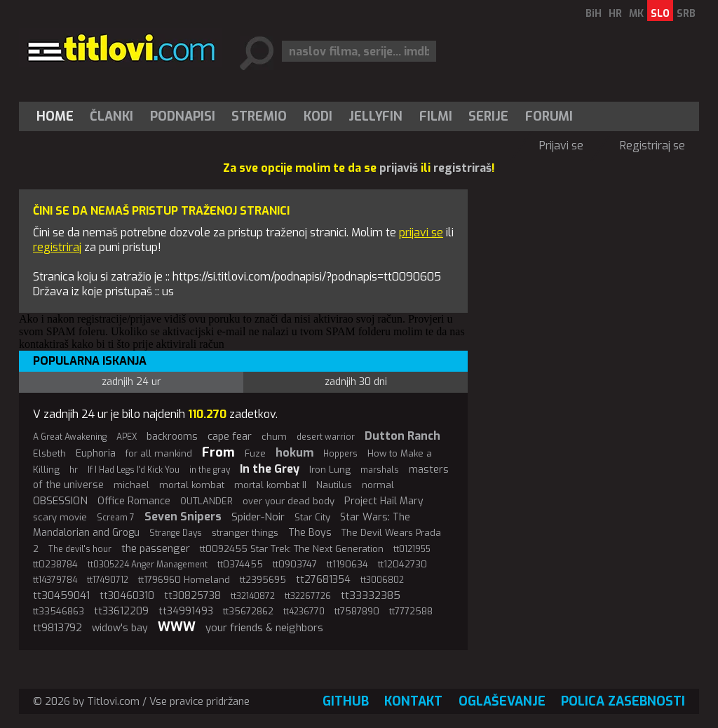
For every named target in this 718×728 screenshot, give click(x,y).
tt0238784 (55, 564)
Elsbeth (49, 453)
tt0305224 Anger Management (148, 565)
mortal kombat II (270, 485)
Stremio (259, 116)
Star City (312, 517)
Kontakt (413, 701)
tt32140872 (253, 596)
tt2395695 (263, 580)
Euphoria (96, 453)
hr (74, 470)
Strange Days (176, 533)
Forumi (549, 116)
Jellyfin (375, 116)
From (218, 452)
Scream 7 (116, 518)
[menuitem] (58, 116)
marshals (380, 470)
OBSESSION (60, 501)
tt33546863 (59, 611)
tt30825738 (192, 596)
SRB (686, 14)
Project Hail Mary (384, 501)
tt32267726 (308, 596)
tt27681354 (323, 580)
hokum (294, 453)
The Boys (310, 533)
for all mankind (159, 453)
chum (274, 437)
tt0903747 (295, 564)
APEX (127, 437)
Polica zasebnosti (623, 701)
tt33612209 (121, 611)
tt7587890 (357, 611)
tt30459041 (61, 595)
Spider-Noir (258, 517)
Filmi (436, 116)
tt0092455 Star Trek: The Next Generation (292, 549)
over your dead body (289, 501)
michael (131, 485)
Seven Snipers (183, 517)
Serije (488, 116)
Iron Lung (330, 470)
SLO (660, 14)
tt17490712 (108, 580)
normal (378, 485)
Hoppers (340, 454)
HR (615, 14)
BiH (594, 14)
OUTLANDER (206, 501)
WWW (177, 627)
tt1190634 (347, 564)
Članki (111, 116)
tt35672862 (248, 611)
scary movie (60, 517)
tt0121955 (412, 549)
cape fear (230, 436)
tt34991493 (186, 611)
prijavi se (421, 232)
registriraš (462, 168)
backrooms (172, 437)
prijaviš (399, 168)
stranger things (245, 533)
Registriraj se (652, 146)
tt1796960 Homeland (184, 580)
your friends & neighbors (264, 628)
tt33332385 (371, 595)
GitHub (346, 701)
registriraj (57, 247)
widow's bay (120, 628)
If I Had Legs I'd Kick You (134, 470)
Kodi (318, 116)
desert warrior (326, 437)
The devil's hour (80, 549)
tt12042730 (402, 564)
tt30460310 (127, 596)
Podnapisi (183, 116)
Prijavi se (561, 146)
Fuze (255, 453)
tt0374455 (240, 564)
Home (55, 116)
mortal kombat (192, 485)
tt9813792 (57, 628)
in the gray (210, 470)
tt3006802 (382, 580)
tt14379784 (55, 580)
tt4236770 (304, 612)
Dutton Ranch (402, 436)
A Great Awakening (70, 437)
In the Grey (270, 469)
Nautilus (334, 485)
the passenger (156, 548)
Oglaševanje (502, 701)
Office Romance (134, 501)
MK (636, 14)
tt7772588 (411, 611)
